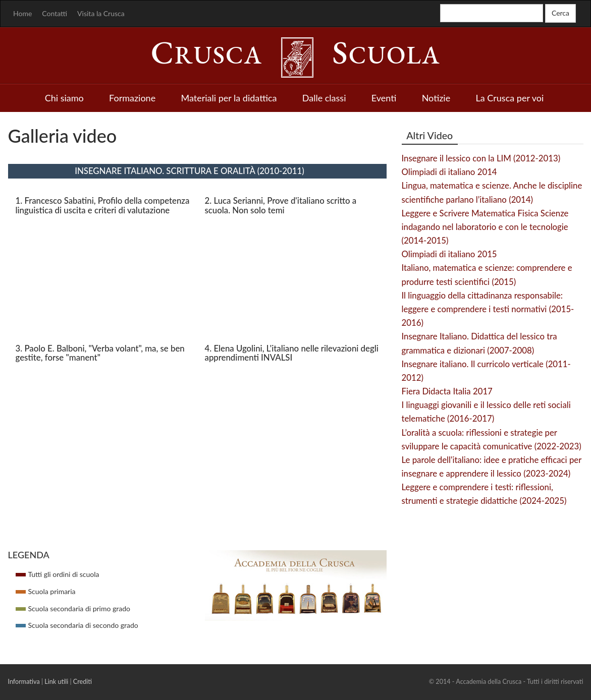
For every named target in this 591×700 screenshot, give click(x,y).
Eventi (384, 98)
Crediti (83, 682)
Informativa (24, 682)
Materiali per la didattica (229, 98)
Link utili (56, 682)
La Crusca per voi (510, 98)
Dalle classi (324, 98)
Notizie (436, 98)
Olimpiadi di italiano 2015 (449, 254)
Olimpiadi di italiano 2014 (449, 172)
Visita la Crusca (101, 13)
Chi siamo (64, 98)
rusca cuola (296, 55)
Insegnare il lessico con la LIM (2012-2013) (481, 158)
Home (22, 13)
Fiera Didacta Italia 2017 (447, 391)
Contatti (55, 13)
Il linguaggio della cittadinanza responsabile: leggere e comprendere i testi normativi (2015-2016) (488, 309)
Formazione (132, 98)
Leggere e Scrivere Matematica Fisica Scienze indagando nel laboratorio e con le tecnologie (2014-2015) (485, 227)
